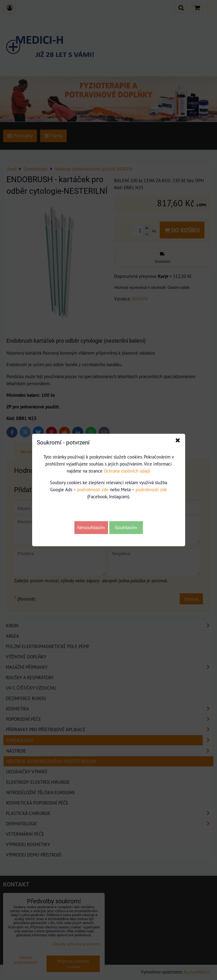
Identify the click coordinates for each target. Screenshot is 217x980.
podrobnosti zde (93, 489)
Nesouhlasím (91, 527)
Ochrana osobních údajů (127, 471)
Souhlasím (126, 527)
